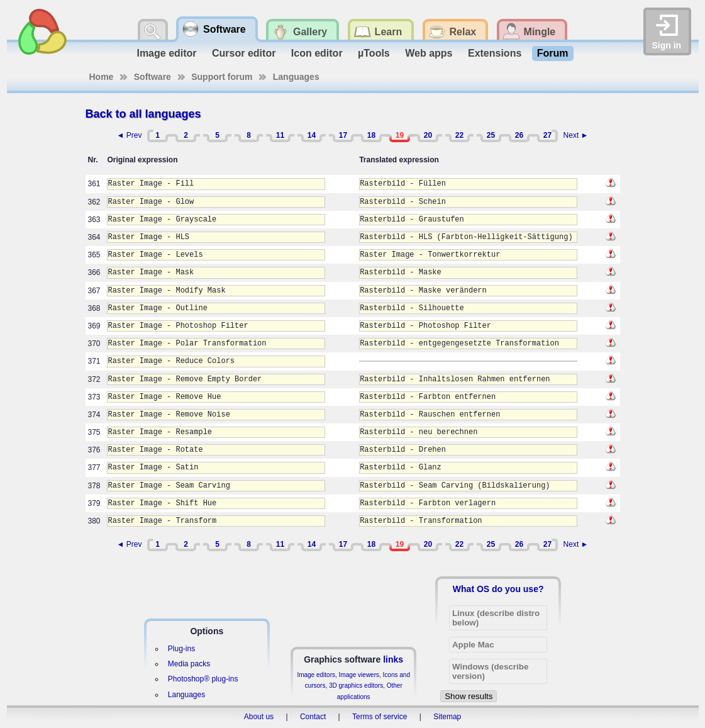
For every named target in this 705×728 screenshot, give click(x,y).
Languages (296, 77)
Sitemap (447, 717)
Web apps (429, 53)
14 (312, 135)
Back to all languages (143, 114)
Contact (313, 717)
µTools (374, 53)
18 (371, 135)
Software (153, 77)
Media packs (189, 664)
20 (428, 135)
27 (547, 135)
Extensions (495, 53)
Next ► (576, 135)
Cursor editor (244, 53)
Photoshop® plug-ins (203, 679)
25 (491, 135)
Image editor (166, 53)
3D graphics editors (356, 686)
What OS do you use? (498, 589)
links (393, 659)
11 (280, 135)
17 (343, 135)
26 (519, 135)
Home (102, 77)
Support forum (222, 77)
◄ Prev (130, 135)
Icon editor (317, 53)
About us (259, 717)
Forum (553, 53)
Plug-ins (181, 649)
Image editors (316, 675)
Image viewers (359, 675)
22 (459, 135)
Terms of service (380, 717)
